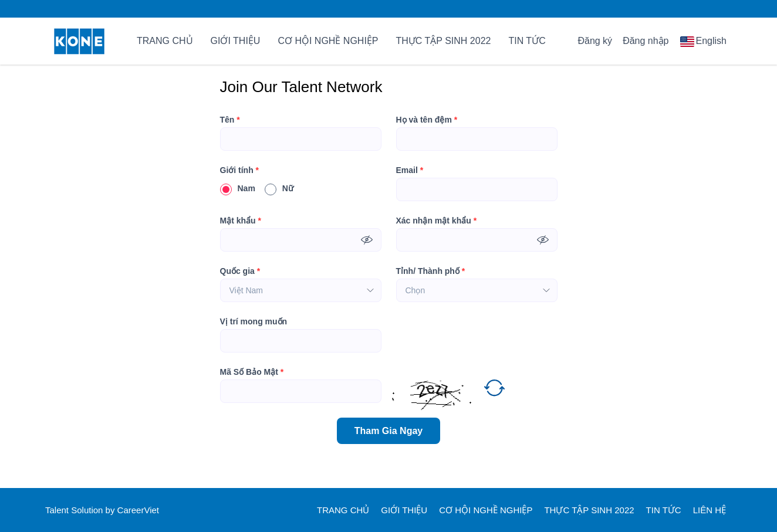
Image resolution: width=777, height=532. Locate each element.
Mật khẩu (241, 221)
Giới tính (240, 170)
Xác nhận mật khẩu (437, 221)
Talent (58, 510)
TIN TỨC (527, 41)
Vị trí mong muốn (254, 321)
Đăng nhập (646, 41)
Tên (230, 120)
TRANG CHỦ (165, 41)
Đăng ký (595, 41)
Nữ (279, 188)
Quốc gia (240, 271)
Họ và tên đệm (427, 120)
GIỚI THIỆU (236, 41)
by (112, 510)
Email (410, 170)
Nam (238, 188)
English (711, 41)
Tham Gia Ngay (388, 431)
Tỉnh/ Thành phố (431, 271)
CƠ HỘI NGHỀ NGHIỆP (328, 41)
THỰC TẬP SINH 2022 (444, 41)
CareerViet (138, 510)
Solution (88, 510)
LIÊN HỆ (710, 510)
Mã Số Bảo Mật (252, 372)
